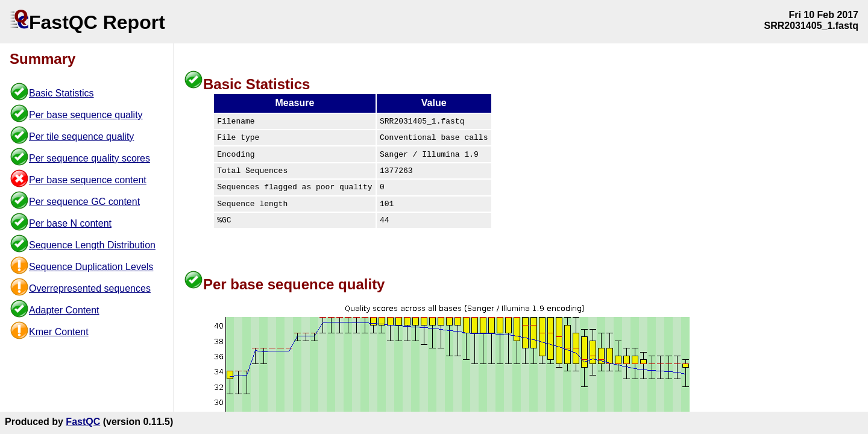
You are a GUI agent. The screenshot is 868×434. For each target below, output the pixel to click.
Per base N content (70, 223)
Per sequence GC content (84, 202)
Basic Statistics (61, 93)
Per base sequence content (88, 180)
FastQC (83, 422)
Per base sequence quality (86, 115)
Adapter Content (64, 310)
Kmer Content (59, 332)
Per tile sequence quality (81, 137)
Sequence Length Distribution (92, 245)
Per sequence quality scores (90, 158)
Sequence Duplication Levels (91, 267)
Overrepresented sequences (90, 288)
